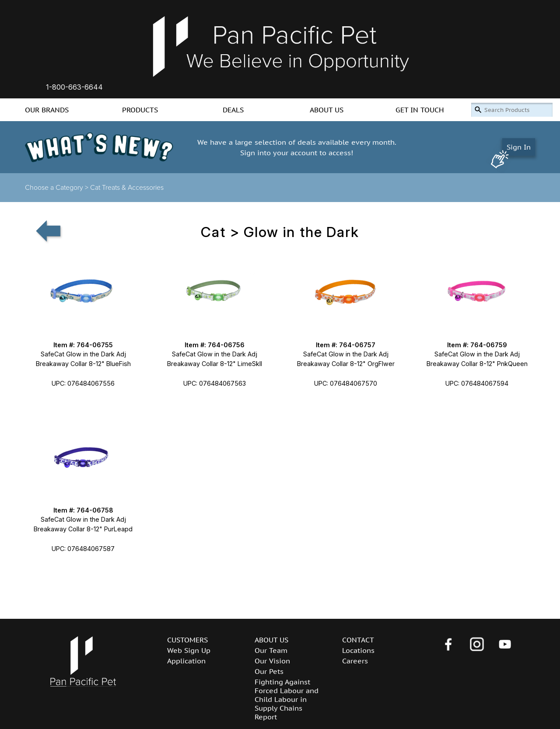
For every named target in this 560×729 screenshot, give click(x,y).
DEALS (233, 110)
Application (186, 661)
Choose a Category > (58, 188)
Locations (358, 650)
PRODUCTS (140, 110)
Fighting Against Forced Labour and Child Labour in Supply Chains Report (287, 699)
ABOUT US (327, 110)
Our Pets (269, 671)
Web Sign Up (189, 650)
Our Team (271, 650)
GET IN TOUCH (420, 110)
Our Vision (272, 661)
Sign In (519, 147)
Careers (355, 661)
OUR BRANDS (47, 110)
